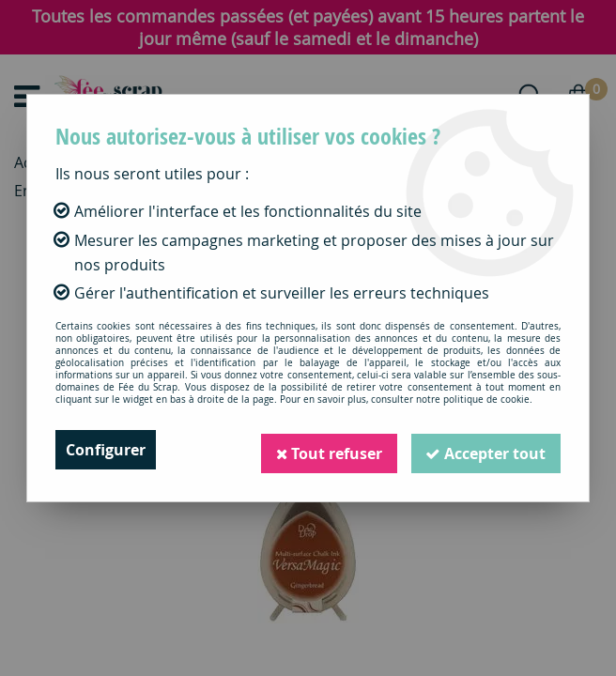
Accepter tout (485, 450)
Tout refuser (328, 450)
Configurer (106, 450)
